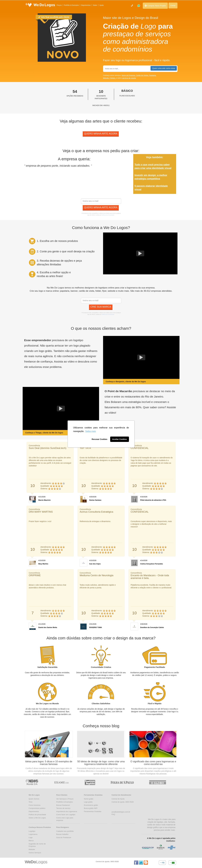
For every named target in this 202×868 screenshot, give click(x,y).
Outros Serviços (35, 853)
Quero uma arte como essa (164, 68)
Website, (106, 78)
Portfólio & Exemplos (71, 5)
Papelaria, (153, 75)
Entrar (173, 6)
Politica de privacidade (37, 815)
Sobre (95, 5)
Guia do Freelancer (64, 837)
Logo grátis (88, 802)
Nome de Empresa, (129, 75)
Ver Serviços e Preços (65, 799)
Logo (31, 837)
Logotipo (32, 831)
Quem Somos (34, 799)
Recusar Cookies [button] (100, 439)
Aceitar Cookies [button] (119, 439)
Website (32, 849)
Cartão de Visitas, (142, 75)
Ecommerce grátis (91, 805)
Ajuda (102, 5)
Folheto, (113, 78)
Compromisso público (37, 808)
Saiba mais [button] (91, 431)
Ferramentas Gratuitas (93, 811)
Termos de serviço (63, 808)
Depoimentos (86, 5)
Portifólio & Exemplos (65, 802)
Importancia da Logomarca (67, 811)
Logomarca (33, 834)
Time (31, 802)
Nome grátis (89, 799)
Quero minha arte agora (101, 134)
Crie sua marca (101, 307)
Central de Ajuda (118, 799)
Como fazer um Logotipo (66, 815)
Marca (31, 841)
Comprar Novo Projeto (155, 6)
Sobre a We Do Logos (37, 818)
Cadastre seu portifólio (65, 831)
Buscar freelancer (63, 805)
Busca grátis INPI (91, 808)
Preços (59, 5)
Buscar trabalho (62, 834)
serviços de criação (129, 78)
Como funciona (35, 805)
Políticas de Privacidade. (108, 215)
